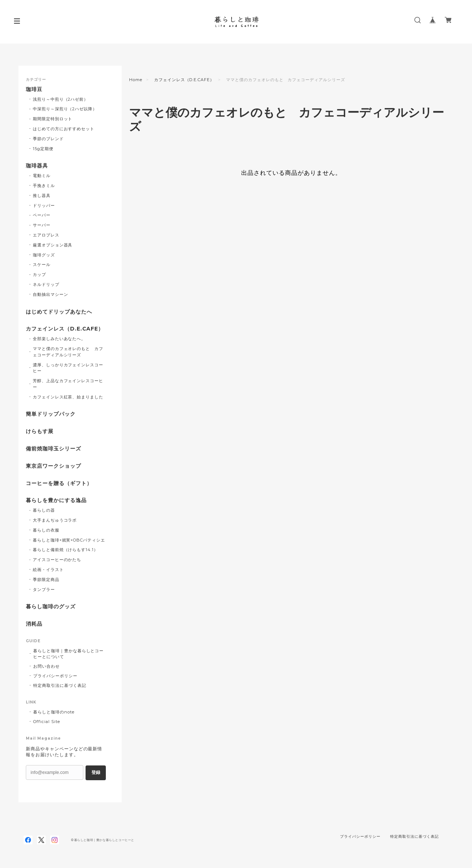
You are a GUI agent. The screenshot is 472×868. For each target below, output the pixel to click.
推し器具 (42, 196)
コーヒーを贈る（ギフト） (59, 483)
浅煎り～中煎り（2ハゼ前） (60, 99)
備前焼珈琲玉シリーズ (53, 449)
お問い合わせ (46, 666)
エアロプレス (46, 235)
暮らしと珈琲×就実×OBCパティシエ (69, 540)
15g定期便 (43, 149)
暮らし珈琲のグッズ (51, 607)
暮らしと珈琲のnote (54, 712)
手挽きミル (44, 186)
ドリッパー (44, 205)
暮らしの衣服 (46, 530)
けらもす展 (40, 431)
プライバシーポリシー (55, 676)
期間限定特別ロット (53, 119)
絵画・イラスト (48, 570)
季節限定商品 (46, 580)
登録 (96, 772)
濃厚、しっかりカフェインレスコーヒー (68, 368)
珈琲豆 (34, 89)
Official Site (46, 722)
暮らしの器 (44, 510)
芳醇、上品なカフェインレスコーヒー (68, 384)
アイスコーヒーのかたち (57, 560)
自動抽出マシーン (51, 294)
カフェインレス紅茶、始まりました (68, 397)
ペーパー (42, 215)
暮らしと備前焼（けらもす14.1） (65, 550)
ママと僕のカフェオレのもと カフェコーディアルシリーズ (68, 352)
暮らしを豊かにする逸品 (56, 500)
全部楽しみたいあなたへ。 (59, 339)
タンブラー (44, 589)
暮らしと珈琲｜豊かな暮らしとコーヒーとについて (68, 654)
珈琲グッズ (44, 255)
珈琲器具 (37, 166)
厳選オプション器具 (53, 245)
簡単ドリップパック (51, 414)
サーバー (42, 225)
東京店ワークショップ (53, 466)
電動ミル (42, 176)
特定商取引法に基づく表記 (60, 685)
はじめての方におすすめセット (64, 129)
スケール (42, 264)
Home (136, 80)
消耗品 (34, 624)
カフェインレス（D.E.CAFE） (184, 80)
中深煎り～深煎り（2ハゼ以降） (65, 109)
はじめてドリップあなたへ (59, 312)
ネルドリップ (46, 284)
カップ (39, 274)
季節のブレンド (48, 139)
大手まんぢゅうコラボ (55, 520)
